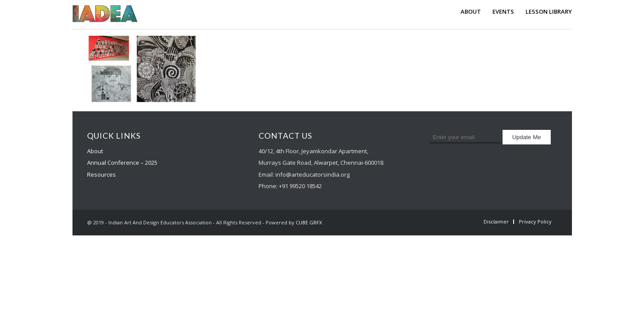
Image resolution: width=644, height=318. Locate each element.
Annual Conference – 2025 (122, 163)
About (95, 151)
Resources (101, 174)
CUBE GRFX (309, 222)
